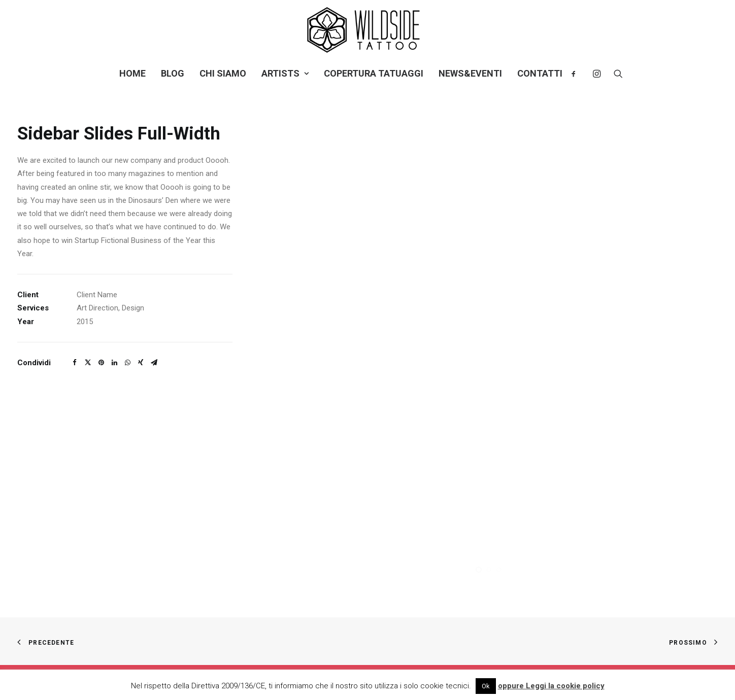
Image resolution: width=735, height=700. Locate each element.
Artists (285, 73)
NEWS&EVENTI (470, 73)
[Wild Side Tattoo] (368, 30)
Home (132, 73)
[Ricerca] (615, 74)
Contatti (540, 73)
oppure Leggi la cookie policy (551, 686)
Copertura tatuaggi (374, 73)
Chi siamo (223, 73)
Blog (173, 73)
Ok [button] (486, 686)
